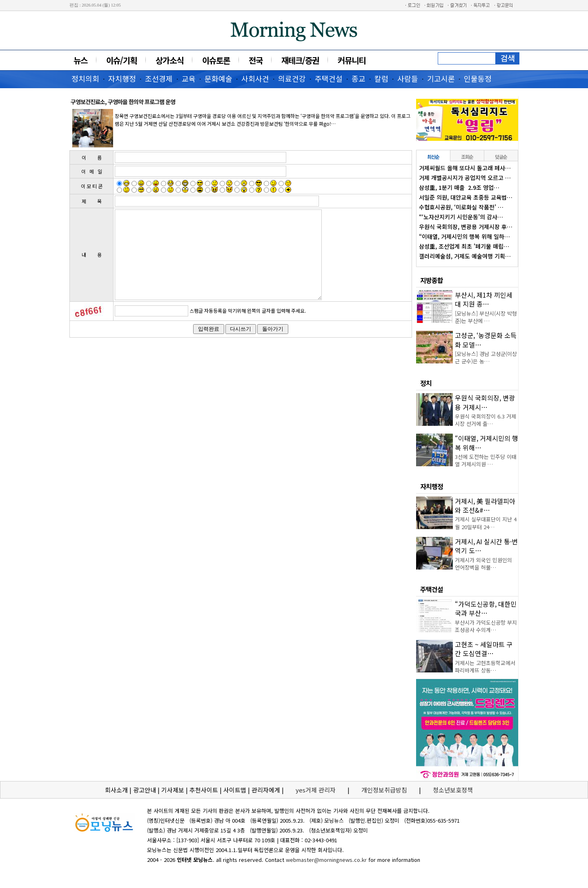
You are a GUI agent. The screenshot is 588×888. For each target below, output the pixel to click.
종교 (359, 78)
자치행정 (122, 78)
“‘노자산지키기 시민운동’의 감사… (461, 217)
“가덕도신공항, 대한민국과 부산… (486, 608)
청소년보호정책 (453, 790)
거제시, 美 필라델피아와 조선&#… (485, 505)
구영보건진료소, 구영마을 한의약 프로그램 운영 (123, 102)
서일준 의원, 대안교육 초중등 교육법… (466, 197)
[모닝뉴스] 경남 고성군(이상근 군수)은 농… (486, 357)
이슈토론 (216, 60)
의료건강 (292, 78)
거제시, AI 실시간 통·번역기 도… (486, 546)
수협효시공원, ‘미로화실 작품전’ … (461, 207)
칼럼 (381, 78)
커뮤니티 (352, 60)
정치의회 (85, 78)
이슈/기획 (121, 60)
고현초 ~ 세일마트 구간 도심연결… (484, 649)
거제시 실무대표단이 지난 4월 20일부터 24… (486, 523)
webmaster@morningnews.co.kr (326, 860)
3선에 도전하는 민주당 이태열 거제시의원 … (486, 460)
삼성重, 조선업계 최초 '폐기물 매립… (464, 246)
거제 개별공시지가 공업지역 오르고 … (465, 178)
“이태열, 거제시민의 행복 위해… (487, 443)
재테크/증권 (300, 60)
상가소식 (169, 60)
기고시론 (441, 78)
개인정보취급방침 (384, 790)
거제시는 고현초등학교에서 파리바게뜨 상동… (485, 667)
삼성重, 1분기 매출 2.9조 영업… (459, 187)
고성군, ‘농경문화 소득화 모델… (486, 340)
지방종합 (432, 280)
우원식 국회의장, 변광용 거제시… (485, 402)
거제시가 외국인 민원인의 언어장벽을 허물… (483, 564)
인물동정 (478, 78)
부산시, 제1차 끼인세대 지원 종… (484, 299)
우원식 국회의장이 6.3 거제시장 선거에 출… (486, 420)
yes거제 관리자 (316, 790)
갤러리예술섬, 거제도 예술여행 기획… (465, 256)
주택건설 (329, 78)
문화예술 (218, 78)
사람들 (408, 78)
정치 (426, 383)
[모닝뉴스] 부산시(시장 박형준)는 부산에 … (486, 317)
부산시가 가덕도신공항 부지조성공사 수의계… (486, 626)
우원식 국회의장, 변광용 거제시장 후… (466, 227)
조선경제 (159, 78)
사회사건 (255, 78)
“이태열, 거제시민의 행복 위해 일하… (464, 236)
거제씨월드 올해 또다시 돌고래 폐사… (465, 168)
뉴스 (80, 60)
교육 (189, 78)
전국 (256, 60)
